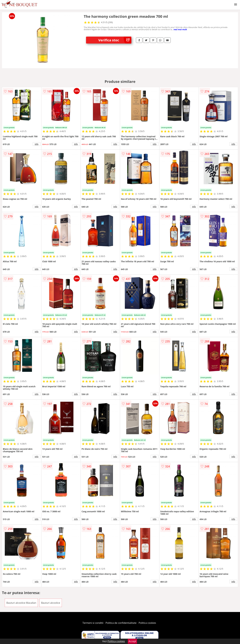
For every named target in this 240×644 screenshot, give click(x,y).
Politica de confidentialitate (121, 623)
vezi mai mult (180, 29)
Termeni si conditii (93, 623)
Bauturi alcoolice (51, 603)
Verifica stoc (115, 40)
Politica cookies (147, 623)
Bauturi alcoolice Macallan (21, 603)
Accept (132, 641)
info (37, 144)
